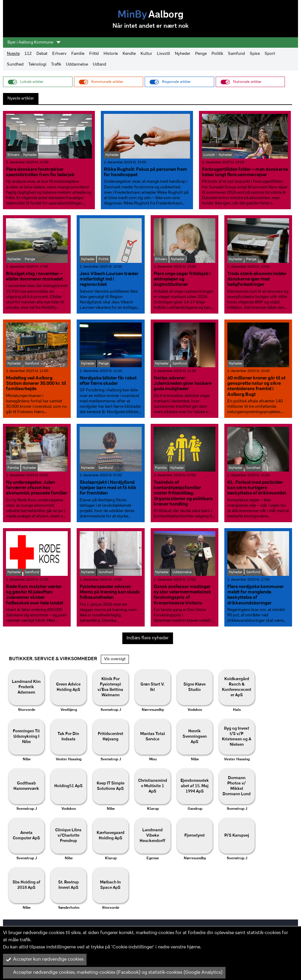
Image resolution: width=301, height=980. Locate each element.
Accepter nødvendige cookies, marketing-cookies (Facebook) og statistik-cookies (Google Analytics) (114, 973)
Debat (42, 54)
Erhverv (59, 54)
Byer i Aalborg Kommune (34, 42)
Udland (99, 65)
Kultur (146, 54)
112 (28, 54)
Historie (111, 54)
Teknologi (37, 65)
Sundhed (15, 65)
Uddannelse (77, 65)
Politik (217, 54)
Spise (255, 54)
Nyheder (183, 54)
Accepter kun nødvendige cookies (45, 959)
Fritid (94, 54)
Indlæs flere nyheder (148, 638)
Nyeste (13, 54)
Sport (270, 54)
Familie (78, 54)
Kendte (129, 54)
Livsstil (163, 54)
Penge (201, 54)
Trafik (56, 65)
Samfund (236, 54)
